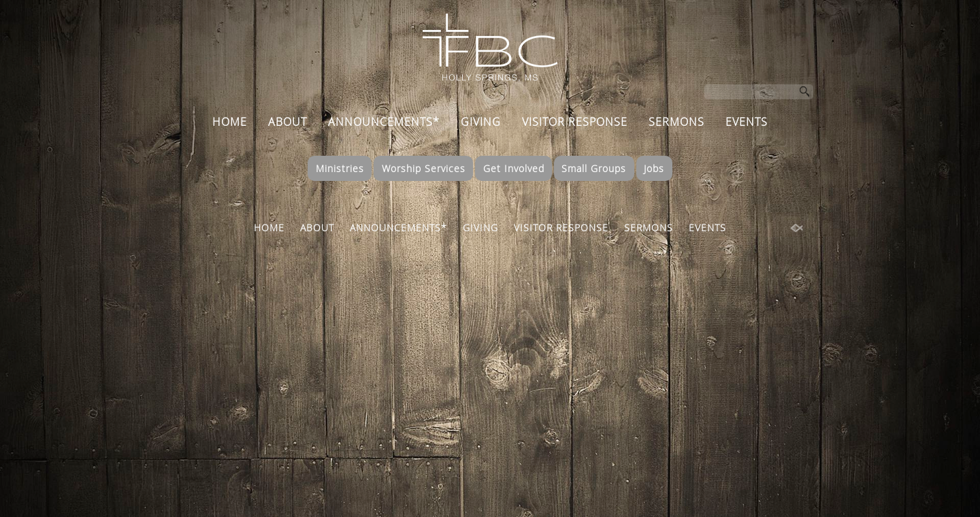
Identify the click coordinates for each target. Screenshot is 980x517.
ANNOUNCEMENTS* (384, 122)
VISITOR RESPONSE (575, 122)
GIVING (481, 122)
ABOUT (288, 122)
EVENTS (747, 122)
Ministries (340, 168)
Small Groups (594, 168)
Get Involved (514, 168)
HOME (230, 122)
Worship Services (424, 168)
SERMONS (676, 122)
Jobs (654, 168)
